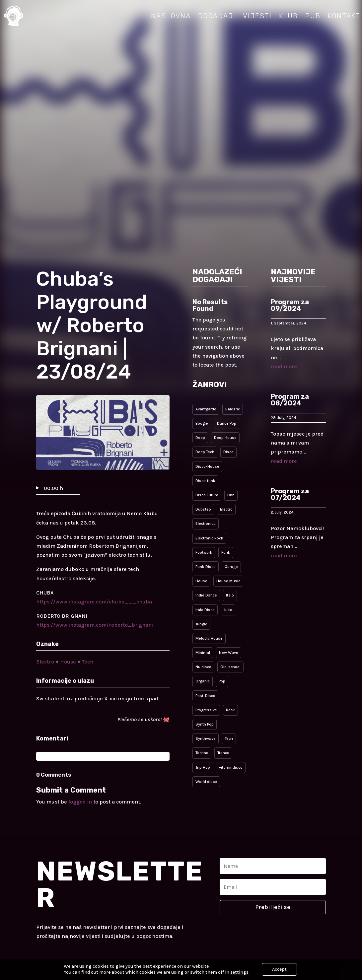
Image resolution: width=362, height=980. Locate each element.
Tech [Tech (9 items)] (229, 738)
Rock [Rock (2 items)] (230, 710)
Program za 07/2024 (290, 494)
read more (284, 366)
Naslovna (171, 16)
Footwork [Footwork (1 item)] (204, 552)
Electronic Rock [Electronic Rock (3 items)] (209, 538)
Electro (45, 662)
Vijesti (257, 16)
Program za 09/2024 (290, 305)
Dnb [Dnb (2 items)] (231, 495)
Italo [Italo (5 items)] (230, 595)
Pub (313, 16)
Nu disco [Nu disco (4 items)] (203, 667)
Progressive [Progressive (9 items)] (206, 710)
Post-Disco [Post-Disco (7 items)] (205, 696)
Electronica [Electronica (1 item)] (206, 524)
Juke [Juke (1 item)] (228, 610)
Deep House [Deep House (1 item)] (225, 438)
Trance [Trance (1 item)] (223, 753)
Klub (289, 16)
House (68, 662)
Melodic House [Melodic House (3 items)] (209, 638)
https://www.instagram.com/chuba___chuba (94, 602)
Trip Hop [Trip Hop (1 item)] (203, 767)
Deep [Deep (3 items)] (200, 438)
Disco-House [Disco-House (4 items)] (207, 466)
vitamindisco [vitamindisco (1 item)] (231, 767)
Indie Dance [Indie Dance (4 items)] (206, 595)
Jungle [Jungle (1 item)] (201, 624)
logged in (80, 802)
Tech (88, 662)
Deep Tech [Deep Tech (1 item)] (205, 452)
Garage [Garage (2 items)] (231, 567)
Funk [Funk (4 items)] (226, 552)
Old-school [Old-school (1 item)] (230, 667)
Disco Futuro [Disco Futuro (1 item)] (207, 495)
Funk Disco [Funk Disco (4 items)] (206, 567)
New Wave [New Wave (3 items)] (229, 653)
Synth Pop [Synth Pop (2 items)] (205, 724)
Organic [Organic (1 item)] (203, 681)
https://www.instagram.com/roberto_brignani (95, 625)
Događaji (217, 16)
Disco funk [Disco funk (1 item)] (205, 481)
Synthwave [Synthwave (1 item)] (206, 738)
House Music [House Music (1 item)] (228, 581)
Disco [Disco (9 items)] (228, 452)
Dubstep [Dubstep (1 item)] (203, 509)
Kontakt (344, 16)
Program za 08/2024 (290, 400)
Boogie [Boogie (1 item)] (202, 423)
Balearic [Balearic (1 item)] (233, 409)
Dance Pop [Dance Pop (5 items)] (227, 423)
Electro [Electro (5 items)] (226, 509)
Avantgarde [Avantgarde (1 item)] (206, 409)
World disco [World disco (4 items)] (206, 782)
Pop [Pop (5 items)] (222, 681)
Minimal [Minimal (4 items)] (203, 653)
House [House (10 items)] (201, 581)
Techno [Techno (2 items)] (202, 753)
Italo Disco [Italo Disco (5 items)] (205, 610)
